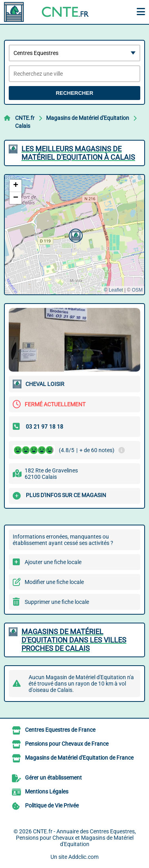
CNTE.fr (25, 118)
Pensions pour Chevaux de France (67, 744)
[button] (75, 235)
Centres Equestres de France (60, 730)
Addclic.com (83, 857)
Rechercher (74, 93)
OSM (137, 290)
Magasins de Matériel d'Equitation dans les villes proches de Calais (74, 640)
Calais (23, 126)
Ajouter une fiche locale (53, 562)
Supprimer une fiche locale (57, 602)
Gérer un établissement (53, 778)
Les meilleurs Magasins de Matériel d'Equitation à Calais (78, 153)
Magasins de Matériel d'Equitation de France (79, 758)
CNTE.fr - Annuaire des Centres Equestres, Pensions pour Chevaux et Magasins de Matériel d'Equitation (76, 838)
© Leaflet (113, 290)
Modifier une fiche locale (54, 582)
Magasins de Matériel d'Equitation (88, 118)
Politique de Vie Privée (52, 805)
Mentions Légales (47, 792)
